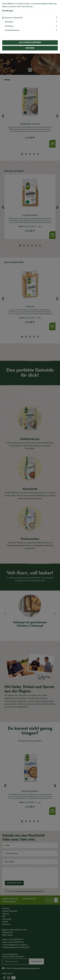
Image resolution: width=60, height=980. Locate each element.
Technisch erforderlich (14, 18)
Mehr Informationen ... (26, 7)
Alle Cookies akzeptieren (30, 42)
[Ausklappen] (57, 17)
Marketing (9, 26)
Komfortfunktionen (12, 30)
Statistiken (9, 22)
